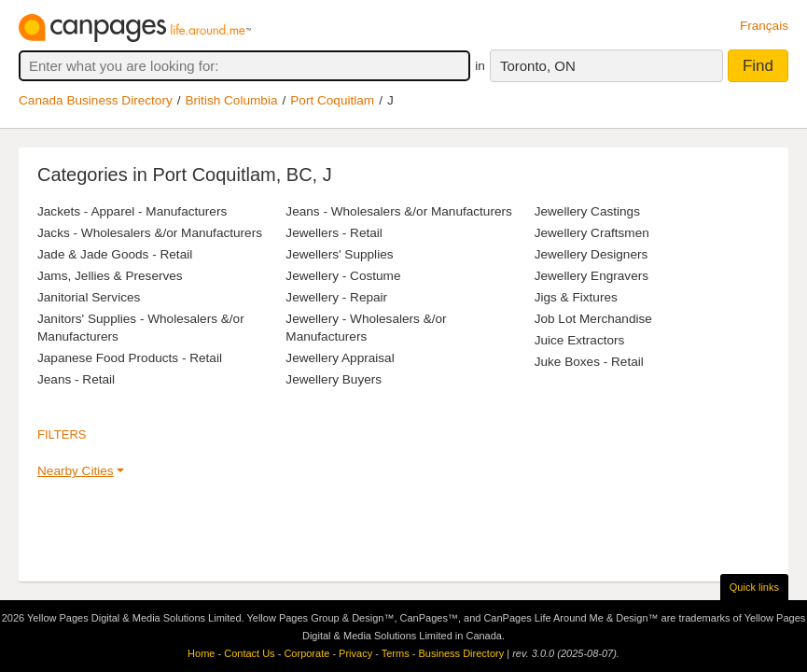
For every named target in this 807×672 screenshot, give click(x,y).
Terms (396, 653)
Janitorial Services (89, 297)
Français (764, 26)
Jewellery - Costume (343, 276)
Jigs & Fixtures (576, 297)
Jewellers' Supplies (339, 254)
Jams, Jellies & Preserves (110, 276)
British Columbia (232, 100)
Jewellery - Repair (336, 297)
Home (201, 653)
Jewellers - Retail (334, 233)
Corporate (306, 653)
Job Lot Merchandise (593, 319)
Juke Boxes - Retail (589, 362)
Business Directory (461, 653)
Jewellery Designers (591, 254)
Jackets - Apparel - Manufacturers (132, 211)
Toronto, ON (538, 66)
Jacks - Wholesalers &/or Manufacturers (150, 233)
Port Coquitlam (332, 100)
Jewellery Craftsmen (592, 233)
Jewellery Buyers (334, 379)
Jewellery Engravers (591, 276)
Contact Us (249, 653)
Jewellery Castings (587, 211)
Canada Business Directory (96, 100)
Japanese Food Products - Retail (130, 358)
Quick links (754, 587)
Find (758, 66)
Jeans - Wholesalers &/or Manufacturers (399, 211)
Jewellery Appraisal (340, 358)
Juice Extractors (580, 340)
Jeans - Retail (76, 379)
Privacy (355, 653)
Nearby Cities (76, 471)
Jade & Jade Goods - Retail (115, 254)
